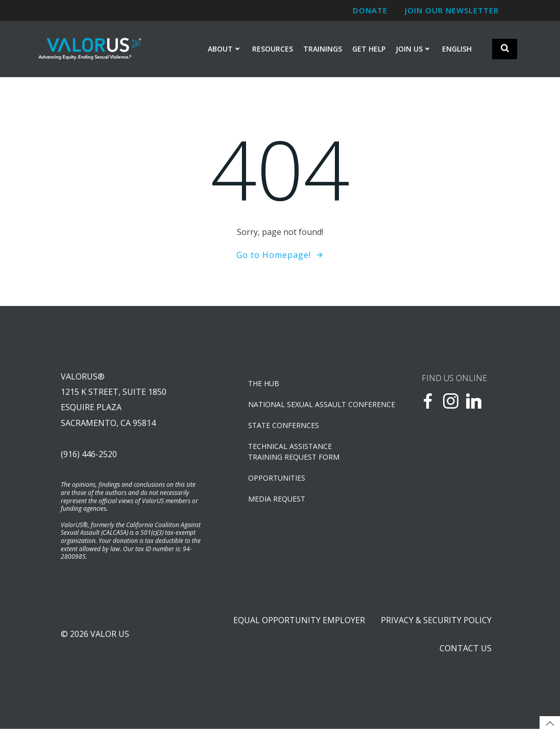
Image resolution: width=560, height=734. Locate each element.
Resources (273, 49)
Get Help (369, 49)
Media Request (277, 500)
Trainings (323, 49)
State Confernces (284, 427)
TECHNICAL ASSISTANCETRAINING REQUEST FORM (294, 453)
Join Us (414, 49)
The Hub (264, 385)
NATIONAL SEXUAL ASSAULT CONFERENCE (306, 406)
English (457, 49)
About (225, 49)
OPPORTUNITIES (277, 479)
